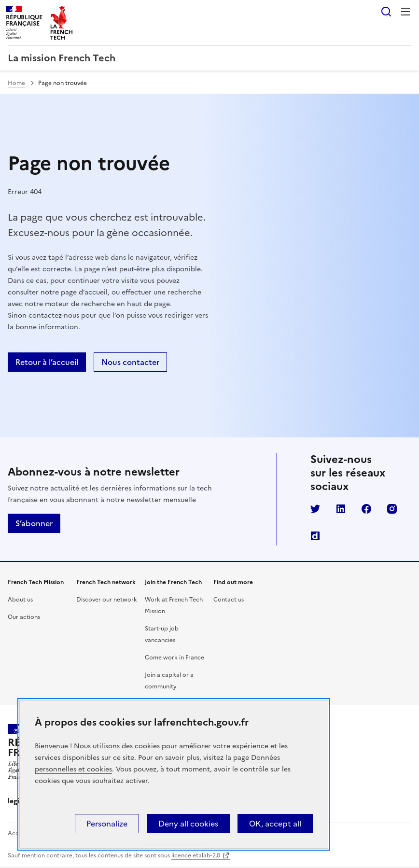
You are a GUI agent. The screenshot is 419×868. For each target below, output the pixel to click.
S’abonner (34, 523)
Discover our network (107, 600)
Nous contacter (130, 362)
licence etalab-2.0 (196, 855)
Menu (405, 12)
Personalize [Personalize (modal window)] (107, 824)
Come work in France (175, 658)
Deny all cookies (188, 824)
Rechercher (386, 12)
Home (16, 83)
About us (20, 600)
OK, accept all (275, 824)
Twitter (315, 509)
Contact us (229, 600)
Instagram (392, 509)
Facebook (366, 509)
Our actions (24, 617)
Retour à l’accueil (47, 362)
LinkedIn (341, 509)
